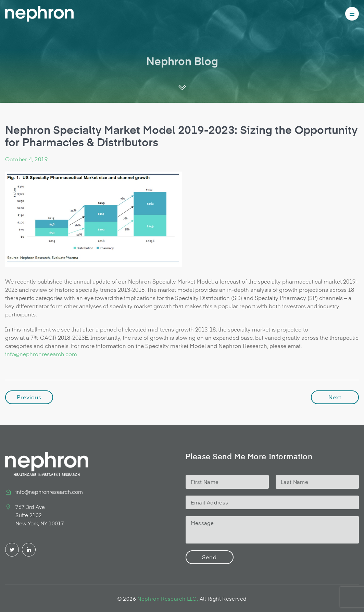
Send (209, 557)
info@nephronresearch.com (41, 354)
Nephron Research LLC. (168, 598)
